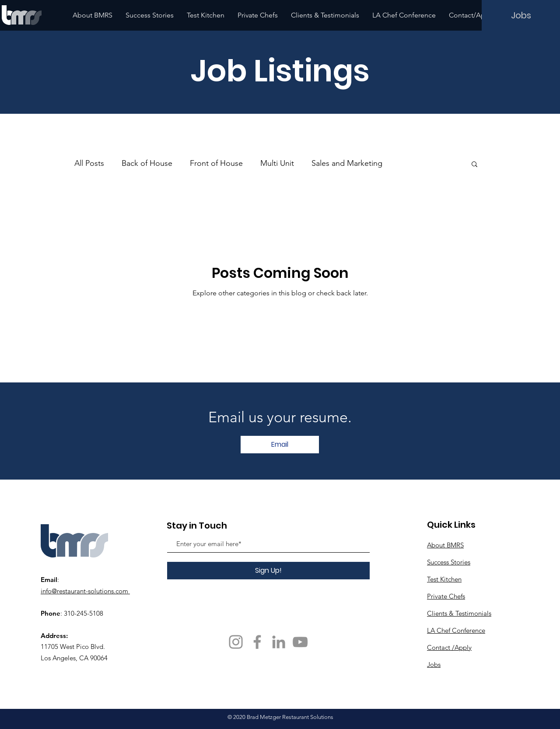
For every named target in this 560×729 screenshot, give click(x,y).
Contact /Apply (449, 647)
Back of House (147, 163)
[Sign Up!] (268, 571)
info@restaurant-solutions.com (84, 591)
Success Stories (449, 562)
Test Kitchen (444, 579)
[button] (474, 165)
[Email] (280, 445)
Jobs (434, 664)
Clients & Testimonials (459, 613)
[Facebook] (257, 642)
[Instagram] (236, 642)
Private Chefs (446, 596)
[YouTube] (300, 642)
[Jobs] (521, 15)
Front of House (216, 163)
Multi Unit (277, 163)
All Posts (89, 163)
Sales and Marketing (347, 163)
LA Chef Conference (456, 630)
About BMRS (445, 545)
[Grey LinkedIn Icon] (279, 642)
